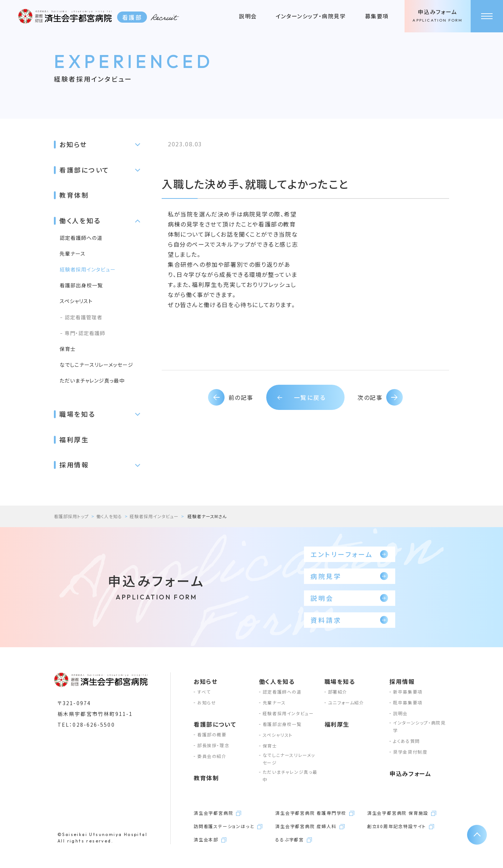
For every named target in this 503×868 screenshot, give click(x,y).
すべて (204, 692)
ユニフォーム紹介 (346, 702)
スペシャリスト (76, 301)
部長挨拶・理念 (213, 745)
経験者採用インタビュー (88, 269)
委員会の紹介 (212, 756)
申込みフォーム (437, 16)
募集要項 (377, 16)
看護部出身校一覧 (81, 285)
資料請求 (349, 620)
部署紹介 (338, 692)
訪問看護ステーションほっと (224, 826)
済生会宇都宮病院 (213, 813)
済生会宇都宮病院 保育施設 (398, 813)
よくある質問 (407, 741)
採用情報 (74, 465)
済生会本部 (206, 839)
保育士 (68, 349)
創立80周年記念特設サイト (397, 826)
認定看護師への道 (81, 238)
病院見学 (349, 576)
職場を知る (77, 414)
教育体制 (74, 195)
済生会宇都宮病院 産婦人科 (306, 826)
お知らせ (73, 144)
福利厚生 (74, 440)
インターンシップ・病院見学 (311, 16)
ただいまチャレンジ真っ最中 (92, 380)
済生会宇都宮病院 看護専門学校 (311, 813)
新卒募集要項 (408, 692)
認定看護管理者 (84, 317)
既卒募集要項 (408, 702)
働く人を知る (80, 221)
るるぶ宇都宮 (290, 839)
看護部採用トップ (71, 516)
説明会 (248, 16)
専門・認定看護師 (85, 333)
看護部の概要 (212, 734)
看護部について (84, 170)
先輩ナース (73, 253)
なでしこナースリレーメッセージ (96, 365)
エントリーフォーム (349, 554)
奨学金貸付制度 (410, 752)
